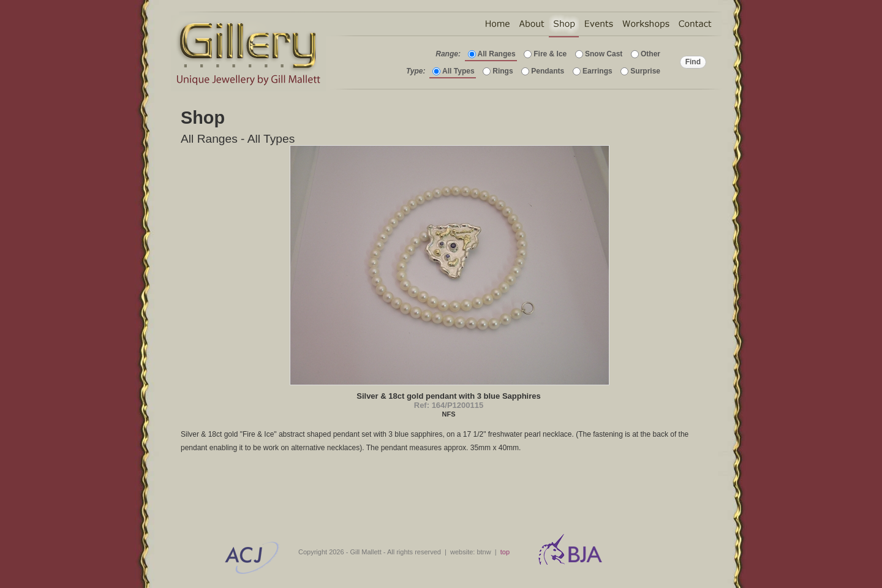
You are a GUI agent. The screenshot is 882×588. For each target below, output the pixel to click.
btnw (484, 552)
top (505, 552)
